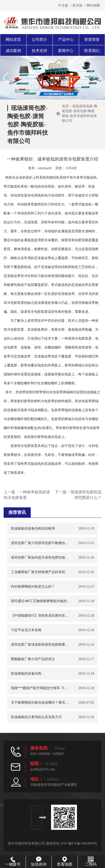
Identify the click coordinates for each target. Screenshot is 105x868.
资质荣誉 (92, 40)
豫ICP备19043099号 (83, 843)
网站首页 (13, 40)
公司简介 (39, 40)
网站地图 (93, 6)
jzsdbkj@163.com (43, 769)
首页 (65, 106)
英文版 (77, 6)
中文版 (63, 6)
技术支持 (39, 51)
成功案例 (13, 51)
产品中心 (66, 40)
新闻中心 (66, 51)
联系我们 (92, 51)
